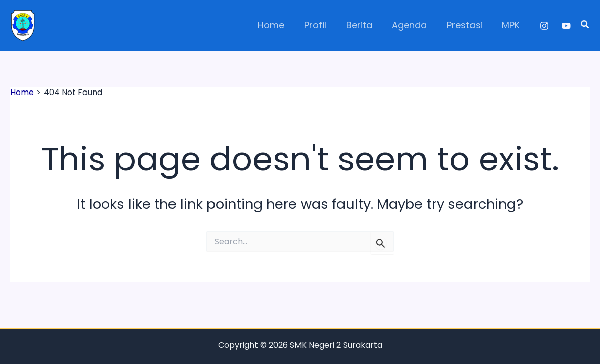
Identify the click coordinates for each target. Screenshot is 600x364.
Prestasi (467, 25)
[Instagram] (544, 26)
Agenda (413, 25)
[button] (585, 25)
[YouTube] (566, 26)
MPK (512, 25)
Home (278, 25)
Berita (364, 25)
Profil (321, 25)
